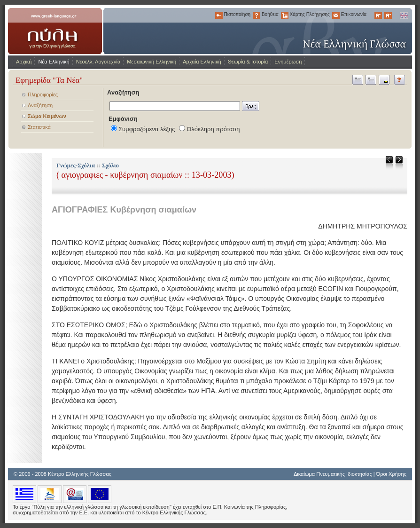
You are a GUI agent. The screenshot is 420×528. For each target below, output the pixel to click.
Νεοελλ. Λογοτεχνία (98, 62)
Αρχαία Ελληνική (202, 62)
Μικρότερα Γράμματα (388, 16)
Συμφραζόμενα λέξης (147, 129)
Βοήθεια (257, 16)
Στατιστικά (39, 127)
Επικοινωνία (336, 16)
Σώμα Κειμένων (47, 116)
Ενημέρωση (288, 62)
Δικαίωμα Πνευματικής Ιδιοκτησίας (333, 474)
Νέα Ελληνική (54, 62)
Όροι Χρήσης (391, 474)
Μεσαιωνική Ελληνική (152, 62)
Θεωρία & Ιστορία (248, 62)
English (404, 16)
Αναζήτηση (40, 105)
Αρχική (24, 62)
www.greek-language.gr (55, 31)
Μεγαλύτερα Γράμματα (378, 16)
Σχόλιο (110, 165)
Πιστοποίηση (219, 16)
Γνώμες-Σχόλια (76, 165)
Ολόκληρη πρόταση (213, 129)
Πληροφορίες (43, 95)
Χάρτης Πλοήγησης (285, 16)
